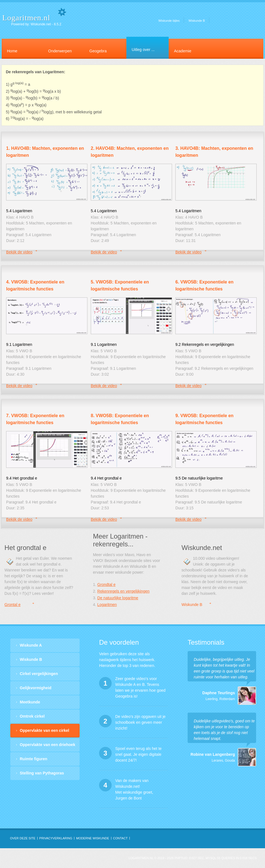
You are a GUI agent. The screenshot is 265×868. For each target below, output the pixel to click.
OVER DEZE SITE (23, 838)
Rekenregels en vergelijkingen (124, 591)
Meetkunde (30, 702)
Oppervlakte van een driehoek (47, 745)
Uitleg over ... (143, 50)
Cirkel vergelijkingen (39, 674)
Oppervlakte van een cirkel (44, 730)
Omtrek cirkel (32, 716)
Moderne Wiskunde (93, 838)
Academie (183, 51)
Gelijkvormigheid (36, 688)
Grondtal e (106, 585)
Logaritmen (107, 605)
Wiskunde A (31, 645)
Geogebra (98, 51)
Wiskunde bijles (169, 21)
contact (120, 838)
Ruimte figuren (34, 759)
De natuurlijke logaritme (118, 598)
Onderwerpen (60, 51)
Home (12, 51)
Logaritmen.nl (26, 18)
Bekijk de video (19, 252)
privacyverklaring (56, 838)
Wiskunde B (197, 21)
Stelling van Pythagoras (42, 773)
